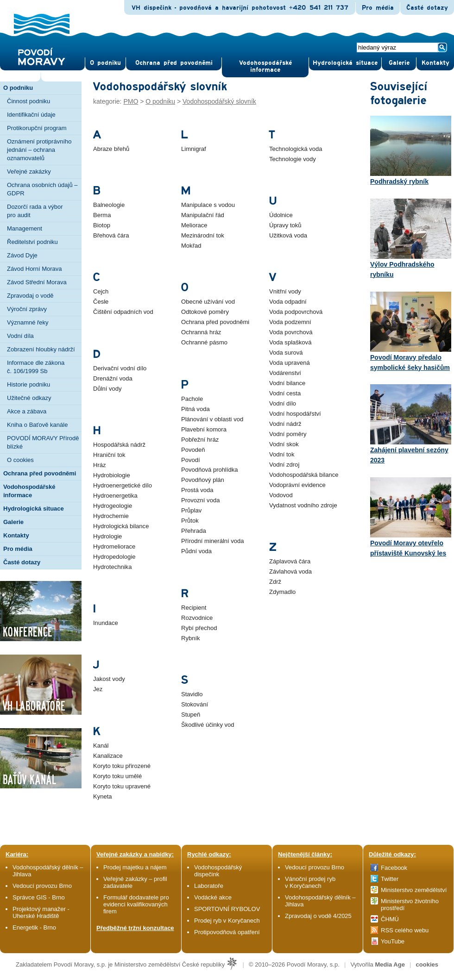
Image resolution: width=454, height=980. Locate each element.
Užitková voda (288, 235)
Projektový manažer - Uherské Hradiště (41, 912)
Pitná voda (195, 409)
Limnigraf (194, 149)
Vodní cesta (285, 393)
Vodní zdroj (284, 465)
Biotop (102, 225)
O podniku (160, 101)
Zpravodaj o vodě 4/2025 (319, 916)
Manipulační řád (203, 215)
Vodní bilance (287, 383)
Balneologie (109, 205)
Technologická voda (296, 149)
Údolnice (281, 215)
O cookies (20, 460)
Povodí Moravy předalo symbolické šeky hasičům (411, 331)
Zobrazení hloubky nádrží (41, 349)
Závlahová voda (290, 571)
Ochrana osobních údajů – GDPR (42, 189)
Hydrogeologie (113, 506)
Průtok (190, 521)
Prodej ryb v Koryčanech (227, 921)
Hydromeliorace (114, 546)
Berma (102, 215)
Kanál (101, 746)
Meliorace (194, 225)
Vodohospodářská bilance (304, 475)
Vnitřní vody (285, 291)
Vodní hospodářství (295, 414)
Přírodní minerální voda (213, 541)
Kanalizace (108, 756)
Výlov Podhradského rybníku (411, 238)
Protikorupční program (37, 128)
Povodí (191, 460)
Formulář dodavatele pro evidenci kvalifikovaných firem (136, 904)
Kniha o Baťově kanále (37, 425)
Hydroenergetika (115, 496)
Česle (101, 302)
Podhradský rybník (411, 150)
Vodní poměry (288, 434)
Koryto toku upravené (122, 786)
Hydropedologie (114, 557)
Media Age (390, 964)
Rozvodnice (197, 618)
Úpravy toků (285, 225)
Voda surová (286, 353)
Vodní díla (20, 336)
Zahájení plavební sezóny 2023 (411, 424)
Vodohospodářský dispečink (218, 871)
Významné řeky (28, 322)
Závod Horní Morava (35, 269)
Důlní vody (107, 389)
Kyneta (103, 796)
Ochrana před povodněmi (215, 322)
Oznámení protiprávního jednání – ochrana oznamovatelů (39, 150)
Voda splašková (290, 342)
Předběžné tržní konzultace (135, 928)
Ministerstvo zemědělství (414, 890)
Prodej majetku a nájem (135, 867)
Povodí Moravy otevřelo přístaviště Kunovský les (411, 517)
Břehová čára (111, 235)
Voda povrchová (291, 332)
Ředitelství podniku (32, 242)
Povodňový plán (203, 480)
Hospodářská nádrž (119, 445)
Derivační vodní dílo (120, 368)
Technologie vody (293, 159)
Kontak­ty (435, 63)
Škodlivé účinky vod (208, 725)
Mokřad (191, 246)
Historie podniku (28, 384)
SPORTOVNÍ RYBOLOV (227, 909)
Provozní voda (200, 500)
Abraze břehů (111, 149)
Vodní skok (284, 444)
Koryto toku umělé (117, 776)
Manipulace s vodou (208, 205)
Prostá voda (197, 490)
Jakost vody (109, 679)
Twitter (390, 879)
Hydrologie (107, 536)
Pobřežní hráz (200, 440)
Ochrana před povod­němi (174, 63)
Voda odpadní (288, 302)
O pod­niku (105, 63)
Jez (98, 689)
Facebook (394, 868)
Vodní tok (282, 454)
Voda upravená (290, 363)
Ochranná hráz (201, 332)
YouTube (393, 941)
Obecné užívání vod (208, 302)
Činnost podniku (28, 101)
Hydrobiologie (112, 475)
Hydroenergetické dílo (123, 485)
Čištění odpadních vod (123, 312)
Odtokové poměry (205, 312)
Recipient (194, 608)
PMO (131, 101)
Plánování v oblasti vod (212, 419)
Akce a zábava (27, 411)
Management (25, 228)
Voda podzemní (290, 322)
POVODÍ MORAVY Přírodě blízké (43, 442)
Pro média (378, 8)
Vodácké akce (213, 897)
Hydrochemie (111, 516)
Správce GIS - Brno (39, 897)
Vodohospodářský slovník (219, 101)
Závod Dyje (22, 255)
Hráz (100, 465)
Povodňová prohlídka (210, 470)
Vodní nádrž (285, 424)
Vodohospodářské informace (265, 66)
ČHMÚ (390, 919)
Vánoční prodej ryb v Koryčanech (310, 882)
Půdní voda (196, 551)
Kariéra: (17, 854)
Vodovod (281, 495)
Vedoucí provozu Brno (42, 886)
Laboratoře (209, 886)
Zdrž (275, 582)
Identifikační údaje (31, 115)
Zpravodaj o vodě (30, 296)
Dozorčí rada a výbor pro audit (35, 211)
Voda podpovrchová (296, 312)
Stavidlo (192, 694)
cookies (427, 964)
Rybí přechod (199, 628)
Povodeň (193, 450)
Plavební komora (204, 429)
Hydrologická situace (345, 63)
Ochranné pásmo (204, 342)
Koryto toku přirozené (122, 766)
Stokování (195, 704)
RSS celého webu (405, 930)
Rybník (191, 638)
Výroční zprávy (27, 309)
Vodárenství (285, 373)
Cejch (101, 291)
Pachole (192, 399)
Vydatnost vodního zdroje (303, 505)
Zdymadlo (282, 592)
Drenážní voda (113, 378)
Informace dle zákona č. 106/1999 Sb (36, 367)
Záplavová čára (290, 561)
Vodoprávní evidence (297, 485)
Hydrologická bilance (121, 526)
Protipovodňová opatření (227, 932)
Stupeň (191, 715)
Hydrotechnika (112, 567)
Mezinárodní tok (203, 235)
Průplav (191, 510)
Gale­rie (399, 63)
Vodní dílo (283, 403)
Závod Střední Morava (37, 282)
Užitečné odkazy (29, 398)
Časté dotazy (427, 8)
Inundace (106, 623)
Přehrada (194, 531)
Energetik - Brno (34, 927)
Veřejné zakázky (29, 172)
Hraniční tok (109, 455)
